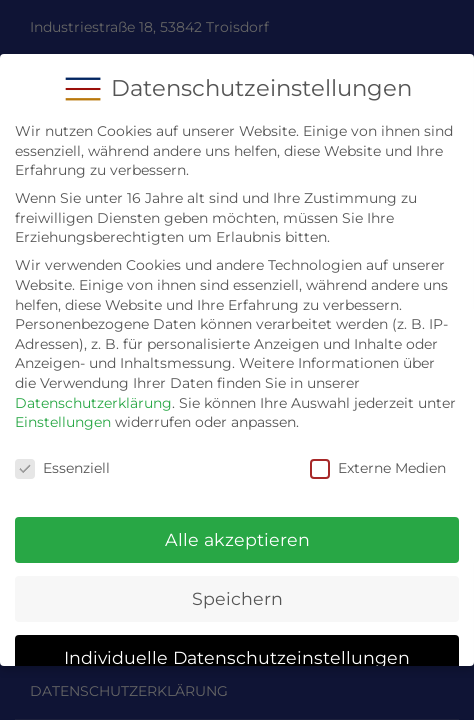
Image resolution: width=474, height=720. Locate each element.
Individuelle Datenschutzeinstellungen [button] (237, 644)
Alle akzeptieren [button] (237, 527)
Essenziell (62, 456)
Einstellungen (63, 410)
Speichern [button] (237, 586)
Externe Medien (378, 456)
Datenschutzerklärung (93, 390)
